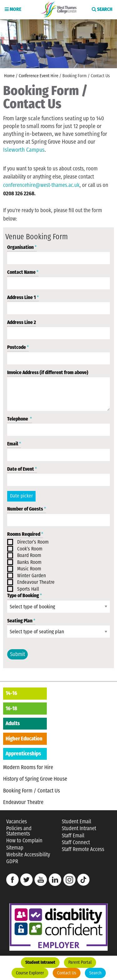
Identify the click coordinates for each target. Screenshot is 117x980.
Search (95, 973)
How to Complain (24, 841)
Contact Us (67, 973)
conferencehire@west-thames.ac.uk (41, 185)
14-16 (11, 693)
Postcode (18, 347)
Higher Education (24, 739)
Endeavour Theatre (36, 582)
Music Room (29, 569)
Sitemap (15, 848)
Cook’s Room (30, 549)
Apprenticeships (23, 754)
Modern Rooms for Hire (28, 767)
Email (14, 444)
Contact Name (23, 272)
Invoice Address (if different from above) (48, 373)
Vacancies (17, 822)
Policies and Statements (19, 831)
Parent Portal (80, 962)
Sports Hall (28, 589)
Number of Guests (27, 509)
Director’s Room (33, 542)
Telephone (19, 419)
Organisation (22, 247)
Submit (17, 654)
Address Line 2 (22, 322)
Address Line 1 (23, 297)
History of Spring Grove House (35, 779)
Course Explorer (30, 973)
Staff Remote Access (83, 849)
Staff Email (73, 836)
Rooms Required (25, 534)
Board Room (29, 555)
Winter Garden (32, 576)
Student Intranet (40, 962)
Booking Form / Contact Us (32, 791)
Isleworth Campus (24, 150)
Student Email (76, 822)
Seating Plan (21, 621)
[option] (58, 43)
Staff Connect (76, 842)
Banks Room (29, 562)
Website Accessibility (28, 855)
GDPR (12, 861)
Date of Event (22, 469)
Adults (13, 723)
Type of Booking (24, 596)
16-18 (11, 708)
